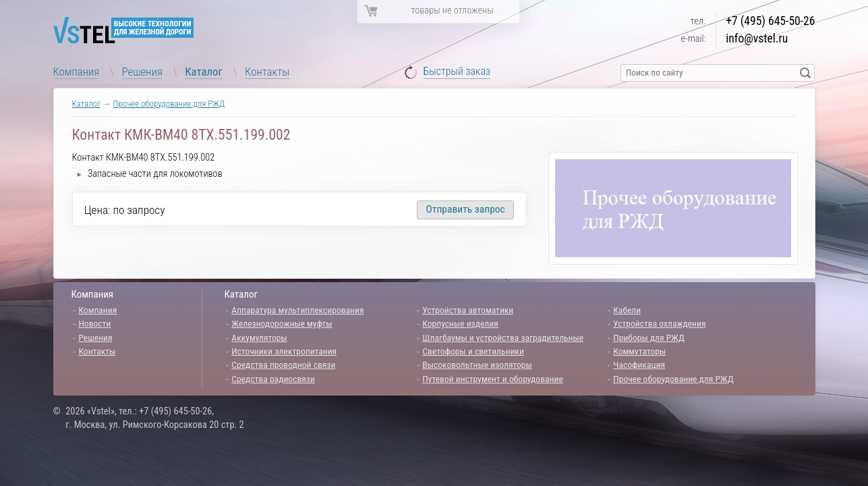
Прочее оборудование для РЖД (169, 104)
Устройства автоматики (468, 310)
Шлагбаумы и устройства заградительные (503, 337)
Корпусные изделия (460, 323)
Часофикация (639, 364)
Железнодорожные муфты (282, 323)
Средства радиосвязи (273, 379)
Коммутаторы (639, 351)
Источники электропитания (284, 351)
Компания (77, 72)
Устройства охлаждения (659, 323)
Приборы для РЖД (649, 337)
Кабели (627, 310)
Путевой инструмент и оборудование (492, 379)
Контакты (267, 72)
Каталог (204, 72)
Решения (142, 72)
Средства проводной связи (283, 364)
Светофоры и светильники (473, 351)
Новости (94, 323)
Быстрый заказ (457, 72)
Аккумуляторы (259, 337)
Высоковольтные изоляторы (477, 364)
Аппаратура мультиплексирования (297, 310)
